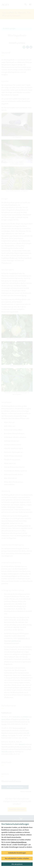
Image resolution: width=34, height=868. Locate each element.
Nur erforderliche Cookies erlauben (17, 858)
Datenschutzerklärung (19, 842)
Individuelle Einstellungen (17, 853)
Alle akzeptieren (17, 864)
